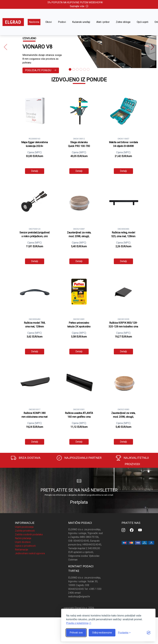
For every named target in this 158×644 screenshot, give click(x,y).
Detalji (35, 171)
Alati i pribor (103, 22)
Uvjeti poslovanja (24, 527)
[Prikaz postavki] (124, 633)
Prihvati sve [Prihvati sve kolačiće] (76, 633)
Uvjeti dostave (23, 542)
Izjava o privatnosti (25, 546)
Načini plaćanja (23, 538)
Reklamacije (22, 550)
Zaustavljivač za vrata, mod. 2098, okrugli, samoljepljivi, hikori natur (123, 417)
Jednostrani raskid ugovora (30, 553)
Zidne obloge (123, 22)
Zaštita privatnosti (25, 531)
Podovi (62, 22)
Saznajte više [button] (79, 6)
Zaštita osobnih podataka (29, 534)
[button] (6, 47)
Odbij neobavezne (102, 633)
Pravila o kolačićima (77, 623)
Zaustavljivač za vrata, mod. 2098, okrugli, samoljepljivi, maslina (79, 236)
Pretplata (79, 502)
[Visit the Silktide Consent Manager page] (149, 633)
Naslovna (34, 22)
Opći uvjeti (143, 22)
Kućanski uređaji (81, 22)
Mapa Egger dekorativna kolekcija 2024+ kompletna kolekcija (35, 146)
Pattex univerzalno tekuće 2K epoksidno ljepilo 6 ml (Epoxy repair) (79, 327)
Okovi (49, 22)
